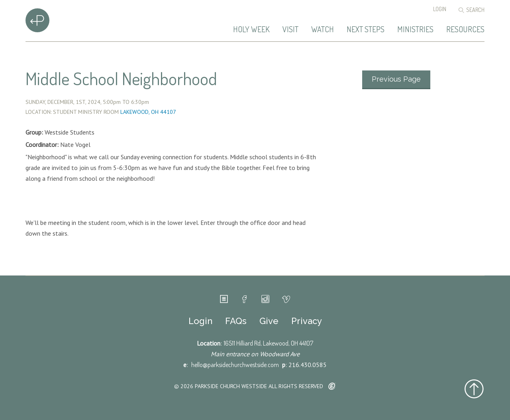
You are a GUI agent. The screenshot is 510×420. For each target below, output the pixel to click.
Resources (465, 29)
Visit (290, 29)
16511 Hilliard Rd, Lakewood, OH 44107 (268, 343)
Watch (323, 29)
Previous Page (396, 79)
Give (269, 321)
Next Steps (366, 29)
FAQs (236, 321)
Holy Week (251, 29)
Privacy (307, 321)
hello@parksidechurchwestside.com (235, 365)
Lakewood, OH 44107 (148, 112)
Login (440, 9)
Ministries (415, 29)
